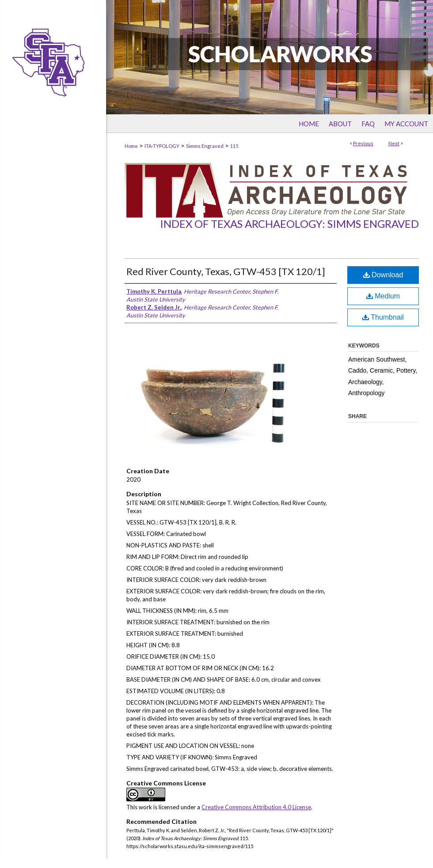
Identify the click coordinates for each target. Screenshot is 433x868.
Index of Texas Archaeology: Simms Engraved (289, 224)
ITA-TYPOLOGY (162, 146)
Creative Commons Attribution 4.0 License (256, 807)
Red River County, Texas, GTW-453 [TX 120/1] (226, 271)
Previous (363, 143)
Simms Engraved (205, 146)
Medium (383, 296)
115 (234, 146)
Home (131, 146)
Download (383, 275)
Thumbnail (383, 317)
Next (394, 143)
